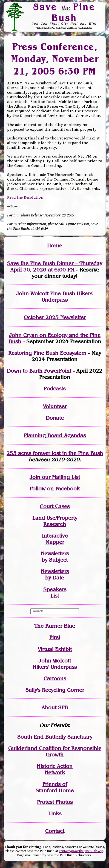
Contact (55, 831)
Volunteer (55, 406)
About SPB (55, 708)
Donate (55, 418)
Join (35, 477)
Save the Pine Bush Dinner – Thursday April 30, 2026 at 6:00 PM (55, 267)
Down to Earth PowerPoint (39, 371)
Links (55, 814)
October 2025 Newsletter (55, 317)
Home (55, 246)
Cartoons (55, 679)
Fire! (55, 637)
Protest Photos (55, 802)
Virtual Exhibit (55, 649)
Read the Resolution (25, 197)
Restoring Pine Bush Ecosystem (47, 353)
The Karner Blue (55, 626)
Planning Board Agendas (55, 436)
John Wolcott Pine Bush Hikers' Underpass (55, 297)
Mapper (55, 542)
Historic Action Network (55, 769)
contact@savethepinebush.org (81, 851)
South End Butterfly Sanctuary (55, 737)
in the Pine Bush (71, 453)
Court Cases (55, 506)
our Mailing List (60, 477)
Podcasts (55, 389)
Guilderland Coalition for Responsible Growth (55, 752)
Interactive (55, 536)
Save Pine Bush (64, 12)
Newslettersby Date (55, 575)
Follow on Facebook (55, 489)
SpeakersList (55, 593)
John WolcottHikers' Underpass (55, 664)
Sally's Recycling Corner (55, 690)
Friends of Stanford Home (55, 787)
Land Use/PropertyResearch (55, 521)
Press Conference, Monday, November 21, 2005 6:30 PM (55, 59)
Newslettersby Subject (55, 557)
